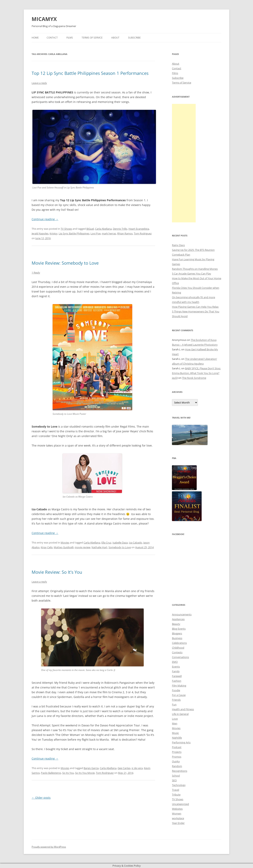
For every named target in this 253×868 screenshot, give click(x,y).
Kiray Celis (47, 547)
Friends (176, 700)
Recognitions (180, 771)
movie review (83, 547)
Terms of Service (92, 38)
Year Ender (178, 823)
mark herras (109, 233)
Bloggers (177, 633)
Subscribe (134, 38)
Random (177, 766)
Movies (65, 543)
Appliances (178, 619)
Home (35, 38)
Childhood (178, 648)
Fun (174, 704)
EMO (175, 662)
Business (177, 638)
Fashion (177, 681)
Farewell (177, 676)
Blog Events (179, 629)
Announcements (182, 614)
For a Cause (179, 695)
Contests (177, 652)
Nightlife (177, 738)
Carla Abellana (103, 229)
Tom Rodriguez (143, 233)
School (176, 776)
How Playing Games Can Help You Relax (195, 307)
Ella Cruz (106, 543)
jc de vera (137, 768)
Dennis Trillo (120, 229)
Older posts (41, 798)
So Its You (68, 773)
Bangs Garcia (91, 768)
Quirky (176, 761)
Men (175, 723)
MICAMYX (44, 19)
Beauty (176, 624)
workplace (178, 818)
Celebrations (179, 643)
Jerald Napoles (40, 233)
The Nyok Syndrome (194, 378)
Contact (52, 38)
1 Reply (36, 273)
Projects (177, 752)
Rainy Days (178, 245)
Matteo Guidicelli (64, 547)
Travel (176, 790)
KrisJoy (54, 233)
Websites (177, 809)
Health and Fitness (183, 709)
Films (70, 38)
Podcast (177, 747)
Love (175, 719)
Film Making (179, 686)
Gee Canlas (124, 768)
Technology (179, 785)
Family (176, 671)
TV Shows (66, 229)
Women (177, 813)
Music (175, 733)
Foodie (176, 690)
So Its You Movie (85, 773)
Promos (177, 757)
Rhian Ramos (125, 233)
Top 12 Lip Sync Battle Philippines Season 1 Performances (90, 73)
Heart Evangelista (139, 229)
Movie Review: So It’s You (57, 572)
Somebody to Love (120, 547)
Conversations (180, 657)
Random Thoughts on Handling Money (195, 269)
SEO (174, 780)
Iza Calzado (135, 543)
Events (176, 667)
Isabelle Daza (120, 543)
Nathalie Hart (99, 547)
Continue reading (45, 219)
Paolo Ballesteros (51, 773)
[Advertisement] (184, 163)
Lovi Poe (96, 233)
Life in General (180, 714)
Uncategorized (180, 804)
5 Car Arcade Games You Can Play (192, 274)
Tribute (176, 795)
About (115, 38)
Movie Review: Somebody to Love (65, 263)
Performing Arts (181, 742)
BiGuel (90, 229)
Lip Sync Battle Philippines (74, 233)
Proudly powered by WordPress (49, 847)
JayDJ (175, 378)
